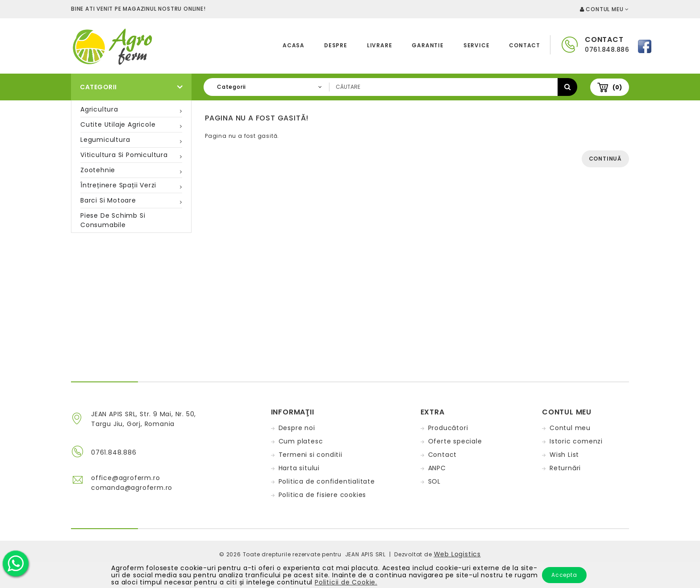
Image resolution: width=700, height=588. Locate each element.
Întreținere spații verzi (118, 185)
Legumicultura (105, 140)
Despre (336, 45)
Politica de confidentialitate (327, 481)
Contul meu (570, 428)
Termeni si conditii (310, 455)
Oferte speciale (455, 441)
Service (477, 45)
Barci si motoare (108, 200)
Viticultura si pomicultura (124, 155)
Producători (448, 428)
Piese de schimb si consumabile (113, 220)
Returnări (565, 468)
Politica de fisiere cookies (323, 495)
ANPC (437, 468)
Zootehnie (98, 170)
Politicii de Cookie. (346, 582)
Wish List (564, 455)
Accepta (564, 575)
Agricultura (99, 109)
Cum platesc (301, 441)
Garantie (427, 45)
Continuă (605, 159)
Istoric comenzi (576, 441)
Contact (525, 45)
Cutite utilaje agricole (118, 124)
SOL (434, 481)
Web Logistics (457, 554)
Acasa (294, 45)
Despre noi (297, 428)
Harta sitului (299, 468)
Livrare (380, 45)
